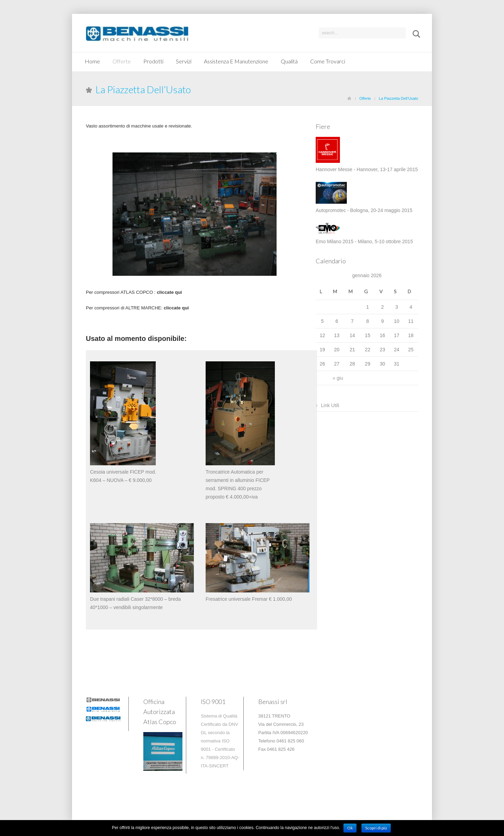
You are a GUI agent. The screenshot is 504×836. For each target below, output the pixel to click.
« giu (338, 378)
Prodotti (153, 61)
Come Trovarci (328, 61)
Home (92, 61)
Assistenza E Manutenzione (236, 61)
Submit (414, 34)
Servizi (184, 61)
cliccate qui (176, 308)
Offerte (122, 61)
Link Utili (330, 405)
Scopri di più (376, 828)
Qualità (289, 61)
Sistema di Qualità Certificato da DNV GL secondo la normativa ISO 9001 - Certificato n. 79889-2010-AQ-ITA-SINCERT (220, 741)
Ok (350, 828)
